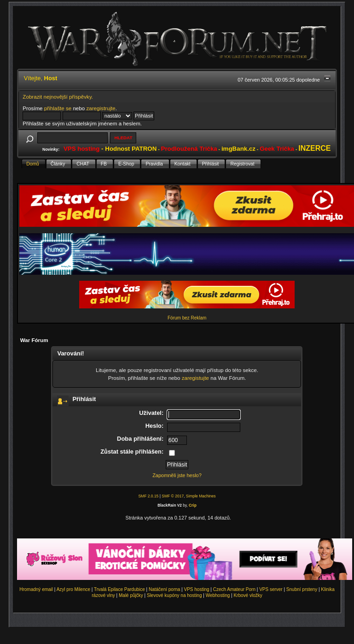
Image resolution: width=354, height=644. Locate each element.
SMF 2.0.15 (148, 496)
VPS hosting (197, 589)
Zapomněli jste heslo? (177, 475)
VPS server (271, 589)
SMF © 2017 (173, 496)
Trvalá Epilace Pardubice (119, 589)
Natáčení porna (164, 589)
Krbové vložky (248, 595)
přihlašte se (58, 108)
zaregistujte (195, 378)
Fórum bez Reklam (187, 318)
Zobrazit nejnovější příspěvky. (58, 97)
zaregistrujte (101, 108)
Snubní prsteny (302, 589)
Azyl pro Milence (73, 589)
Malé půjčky (131, 595)
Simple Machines (201, 496)
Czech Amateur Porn (234, 589)
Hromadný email (36, 589)
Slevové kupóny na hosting (174, 595)
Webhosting (218, 595)
